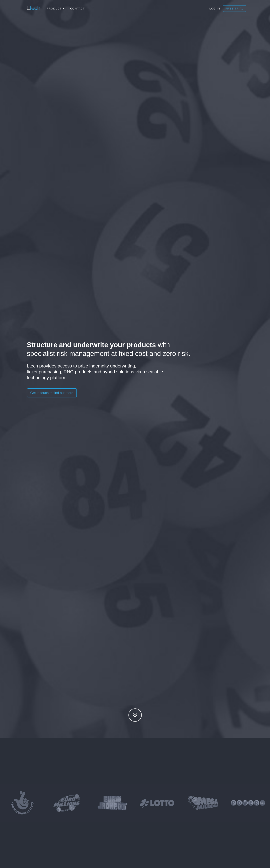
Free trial (235, 9)
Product (56, 9)
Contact (78, 9)
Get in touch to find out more (52, 393)
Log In (215, 9)
